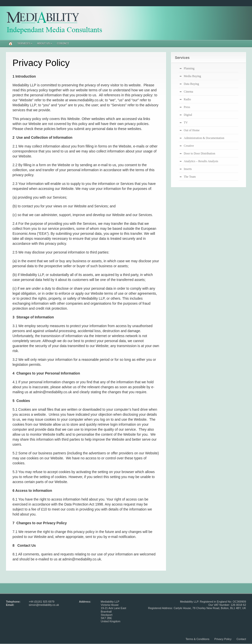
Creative (189, 146)
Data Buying (191, 84)
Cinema (188, 92)
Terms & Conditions (197, 639)
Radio (187, 99)
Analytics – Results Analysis (201, 161)
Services (25, 44)
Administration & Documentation (204, 138)
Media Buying (192, 76)
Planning (189, 68)
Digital (188, 115)
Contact (63, 44)
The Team (190, 177)
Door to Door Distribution (199, 153)
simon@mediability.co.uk (44, 605)
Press (187, 107)
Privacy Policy (223, 639)
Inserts (188, 169)
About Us (45, 44)
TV (186, 123)
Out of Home (192, 130)
